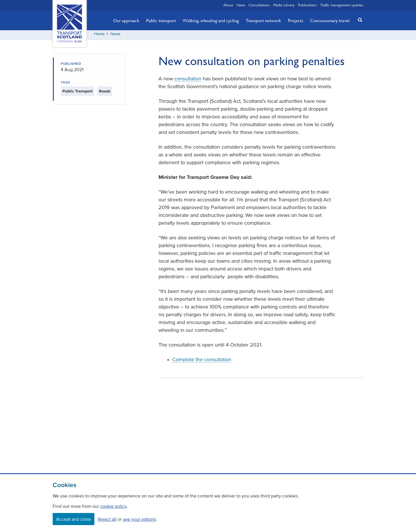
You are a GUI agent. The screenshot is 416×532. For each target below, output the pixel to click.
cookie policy (113, 506)
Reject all (107, 519)
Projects (296, 20)
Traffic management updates (342, 5)
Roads (105, 93)
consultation (188, 81)
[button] (358, 20)
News (241, 5)
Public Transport (78, 93)
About (228, 5)
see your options (140, 519)
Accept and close (74, 519)
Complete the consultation (202, 361)
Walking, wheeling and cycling (211, 20)
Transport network (263, 20)
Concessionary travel (330, 20)
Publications (307, 5)
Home (99, 36)
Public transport (161, 20)
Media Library (284, 5)
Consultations (259, 5)
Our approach (126, 20)
